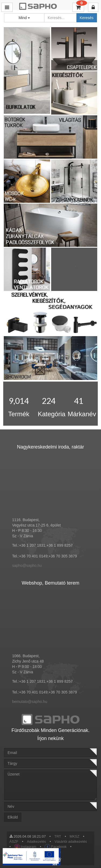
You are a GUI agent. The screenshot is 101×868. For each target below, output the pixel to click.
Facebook (56, 847)
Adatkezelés (36, 842)
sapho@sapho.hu (27, 565)
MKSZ (75, 836)
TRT (58, 836)
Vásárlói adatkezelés (71, 842)
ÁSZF (14, 842)
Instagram (25, 847)
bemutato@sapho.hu (30, 702)
